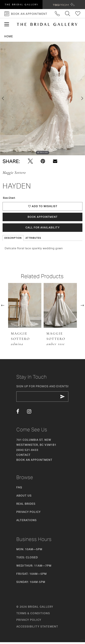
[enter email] (43, 398)
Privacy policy (29, 622)
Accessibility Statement (37, 628)
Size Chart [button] (9, 198)
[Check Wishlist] (78, 13)
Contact (23, 457)
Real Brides (26, 506)
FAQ (19, 489)
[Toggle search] (68, 13)
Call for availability (43, 229)
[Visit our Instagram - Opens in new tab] (29, 413)
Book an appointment (34, 462)
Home (9, 36)
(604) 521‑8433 (27, 452)
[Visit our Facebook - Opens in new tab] (18, 413)
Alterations (26, 522)
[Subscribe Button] (65, 398)
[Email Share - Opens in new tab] (55, 161)
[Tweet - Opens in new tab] (30, 161)
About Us (24, 497)
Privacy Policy (29, 514)
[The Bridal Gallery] (47, 24)
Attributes (33, 239)
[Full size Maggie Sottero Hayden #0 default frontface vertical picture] (42, 98)
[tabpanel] (42, 98)
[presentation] (25, 307)
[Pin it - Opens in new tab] (43, 161)
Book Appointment (43, 218)
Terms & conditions (33, 615)
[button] (7, 24)
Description (13, 239)
